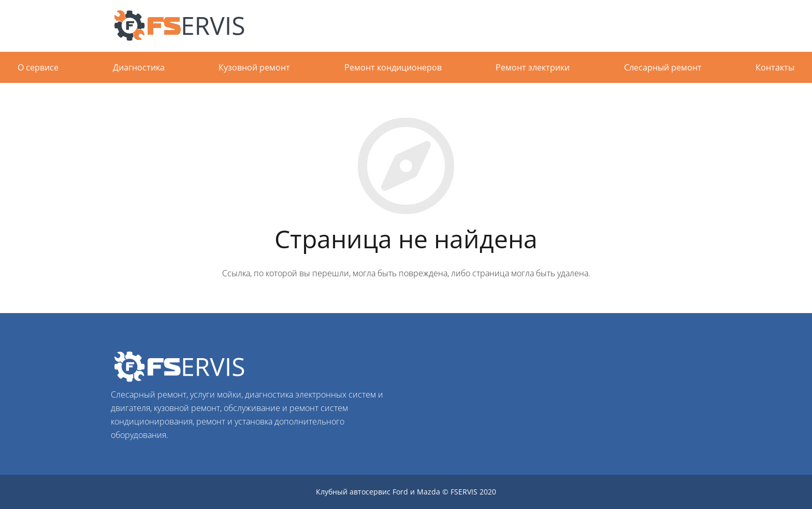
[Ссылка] (183, 26)
